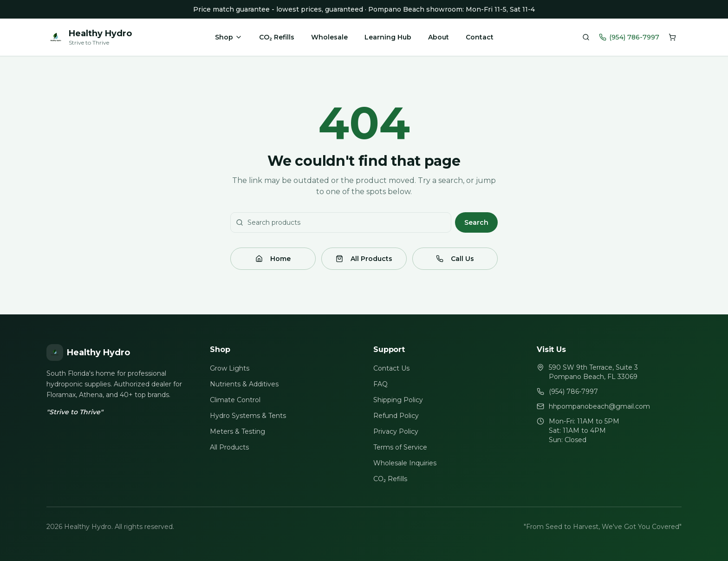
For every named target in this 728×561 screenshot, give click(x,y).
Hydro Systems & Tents (248, 416)
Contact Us (391, 368)
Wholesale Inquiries (405, 463)
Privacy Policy (396, 431)
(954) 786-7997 (629, 37)
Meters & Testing (237, 431)
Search (476, 222)
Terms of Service (400, 447)
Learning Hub (388, 37)
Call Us (455, 259)
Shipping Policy (398, 400)
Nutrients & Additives (244, 384)
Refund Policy (396, 416)
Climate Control (235, 400)
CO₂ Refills (276, 37)
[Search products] (586, 37)
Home (273, 259)
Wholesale (329, 37)
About (439, 37)
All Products (364, 259)
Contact (480, 37)
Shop (229, 37)
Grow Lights (230, 368)
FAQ (380, 384)
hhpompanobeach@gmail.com (599, 406)
